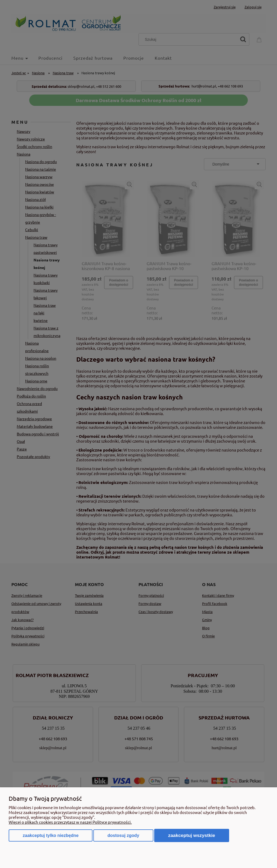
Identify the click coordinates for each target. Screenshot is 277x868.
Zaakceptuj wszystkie (192, 835)
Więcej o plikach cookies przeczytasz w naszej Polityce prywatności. (70, 822)
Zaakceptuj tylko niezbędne (51, 835)
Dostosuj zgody (123, 835)
